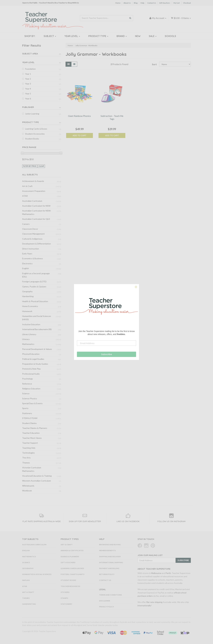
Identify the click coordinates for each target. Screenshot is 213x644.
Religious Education (31, 389)
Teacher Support (30, 443)
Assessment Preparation (34, 191)
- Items (181, 18)
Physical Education (31, 354)
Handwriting (28, 296)
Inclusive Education (31, 324)
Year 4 (28, 89)
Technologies (28, 453)
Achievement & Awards (33, 181)
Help (142, 3)
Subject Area (30, 54)
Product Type (98, 36)
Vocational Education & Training (37, 476)
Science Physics (30, 398)
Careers (26, 224)
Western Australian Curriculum (37, 481)
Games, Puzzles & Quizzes (34, 287)
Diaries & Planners (70, 557)
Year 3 (28, 84)
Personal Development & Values (37, 349)
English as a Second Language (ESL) (36, 275)
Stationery (27, 413)
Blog (136, 3)
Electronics (27, 263)
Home (118, 3)
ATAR (25, 196)
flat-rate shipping (154, 602)
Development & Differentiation (37, 244)
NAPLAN (26, 580)
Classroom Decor (30, 229)
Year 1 (28, 74)
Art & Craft (27, 186)
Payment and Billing (109, 568)
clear (41, 166)
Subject (50, 36)
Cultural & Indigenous (32, 239)
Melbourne (156, 573)
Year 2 (28, 79)
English (26, 268)
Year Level (72, 36)
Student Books (32, 139)
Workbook (27, 491)
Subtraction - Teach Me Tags (112, 117)
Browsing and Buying (110, 545)
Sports (25, 408)
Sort (154, 64)
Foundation (30, 69)
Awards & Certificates (72, 550)
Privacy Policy (107, 607)
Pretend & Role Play (31, 369)
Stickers (65, 592)
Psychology (28, 379)
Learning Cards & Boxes (36, 129)
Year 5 (28, 94)
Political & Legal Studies (33, 359)
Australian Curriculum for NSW (36, 206)
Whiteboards (28, 486)
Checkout (187, 3)
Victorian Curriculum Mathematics (32, 469)
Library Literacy (29, 334)
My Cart (177, 3)
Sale (153, 36)
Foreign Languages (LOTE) (34, 281)
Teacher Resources (70, 586)
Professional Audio (31, 374)
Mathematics (28, 344)
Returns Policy (107, 574)
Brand (122, 36)
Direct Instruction (31, 249)
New (138, 36)
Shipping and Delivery (110, 557)
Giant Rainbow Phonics (79, 116)
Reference (27, 384)
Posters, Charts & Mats (72, 574)
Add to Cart (79, 135)
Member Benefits (107, 550)
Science (26, 393)
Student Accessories (35, 134)
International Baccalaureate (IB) (37, 329)
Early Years (27, 254)
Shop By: (30, 36)
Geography (27, 291)
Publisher (28, 107)
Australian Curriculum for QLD (36, 219)
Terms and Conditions (110, 595)
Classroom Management (33, 234)
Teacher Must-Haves (32, 438)
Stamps (64, 598)
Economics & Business (33, 258)
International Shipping (111, 562)
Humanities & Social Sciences (37, 574)
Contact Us (152, 3)
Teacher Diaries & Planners (35, 428)
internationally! (145, 605)
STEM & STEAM (30, 418)
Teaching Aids (29, 448)
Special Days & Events (32, 403)
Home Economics (30, 306)
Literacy (26, 339)
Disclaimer (105, 601)
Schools (170, 36)
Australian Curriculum (32, 201)
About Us (127, 3)
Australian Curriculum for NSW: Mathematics (37, 212)
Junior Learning (32, 114)
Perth (168, 573)
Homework (27, 311)
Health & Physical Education (35, 301)
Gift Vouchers (165, 3)
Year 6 (28, 99)
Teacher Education (31, 433)
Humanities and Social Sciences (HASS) (37, 318)
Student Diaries (29, 423)
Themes (26, 463)
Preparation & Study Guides (35, 364)
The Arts (26, 458)
